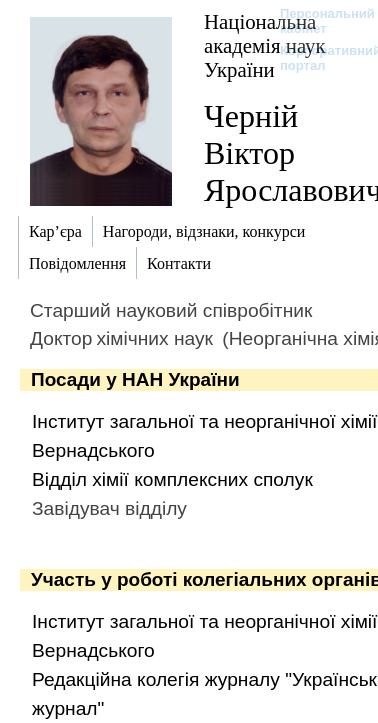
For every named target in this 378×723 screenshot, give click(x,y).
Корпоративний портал (317, 58)
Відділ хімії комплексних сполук (172, 479)
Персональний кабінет (317, 21)
